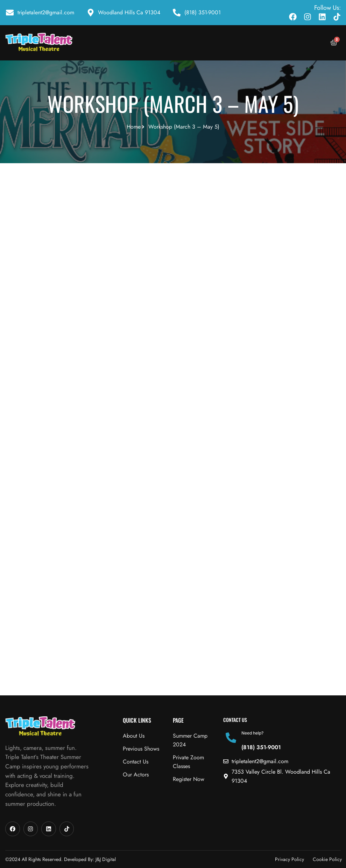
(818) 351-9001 (261, 747)
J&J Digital (106, 859)
